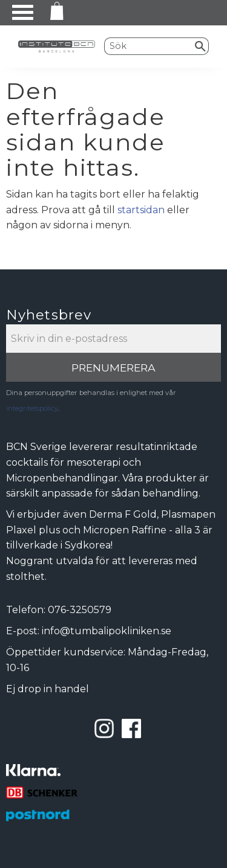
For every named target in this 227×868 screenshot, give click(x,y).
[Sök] (201, 46)
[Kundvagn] (54, 13)
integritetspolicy (32, 408)
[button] (23, 12)
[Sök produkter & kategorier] (149, 46)
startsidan (141, 210)
